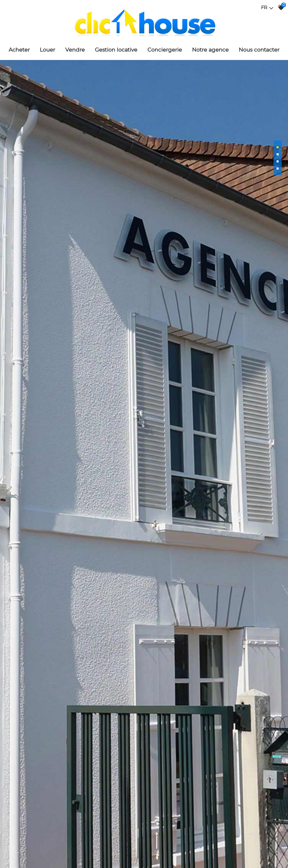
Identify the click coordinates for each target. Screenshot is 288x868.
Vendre (75, 50)
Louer (47, 50)
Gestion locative (116, 50)
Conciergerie (165, 50)
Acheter (19, 50)
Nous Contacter (259, 50)
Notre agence (210, 50)
